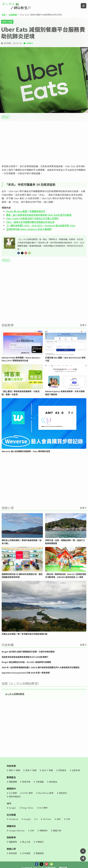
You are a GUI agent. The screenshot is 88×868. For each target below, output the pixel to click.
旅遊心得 (11, 849)
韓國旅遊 (40, 853)
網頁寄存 (63, 793)
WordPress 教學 (46, 793)
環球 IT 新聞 (14, 770)
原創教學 (11, 837)
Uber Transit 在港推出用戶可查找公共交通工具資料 (32, 218)
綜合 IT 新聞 (47, 770)
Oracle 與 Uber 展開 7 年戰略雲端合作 (26, 211)
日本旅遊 (26, 853)
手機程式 (40, 842)
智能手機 (26, 782)
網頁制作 (11, 789)
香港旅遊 (13, 853)
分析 (68, 819)
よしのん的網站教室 (15, 694)
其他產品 (53, 782)
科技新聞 (13, 15)
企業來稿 (76, 770)
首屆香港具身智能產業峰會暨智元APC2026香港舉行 (25, 657)
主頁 (4, 15)
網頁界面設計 (15, 796)
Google (12, 808)
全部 (82, 325)
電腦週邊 (13, 782)
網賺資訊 (44, 830)
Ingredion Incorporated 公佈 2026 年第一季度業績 (26, 673)
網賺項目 (11, 826)
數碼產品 (11, 777)
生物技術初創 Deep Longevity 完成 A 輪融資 (29, 229)
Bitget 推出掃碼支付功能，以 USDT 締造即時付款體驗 (26, 662)
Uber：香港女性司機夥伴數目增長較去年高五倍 (30, 222)
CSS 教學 (13, 793)
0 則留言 (29, 43)
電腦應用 (13, 842)
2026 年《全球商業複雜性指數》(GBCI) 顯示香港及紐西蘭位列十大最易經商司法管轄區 (41, 667)
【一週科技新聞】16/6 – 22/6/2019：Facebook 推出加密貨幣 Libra (41, 225)
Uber (6, 117)
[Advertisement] (44, 143)
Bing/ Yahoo (28, 808)
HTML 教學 (28, 793)
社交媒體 (11, 815)
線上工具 (26, 842)
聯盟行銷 (57, 830)
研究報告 (62, 770)
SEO (9, 803)
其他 (59, 819)
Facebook (13, 819)
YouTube (47, 819)
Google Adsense (17, 830)
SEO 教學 (43, 808)
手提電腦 (40, 782)
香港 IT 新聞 (7, 22)
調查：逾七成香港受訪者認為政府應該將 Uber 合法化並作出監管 (39, 215)
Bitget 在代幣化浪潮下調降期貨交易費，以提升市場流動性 (28, 652)
